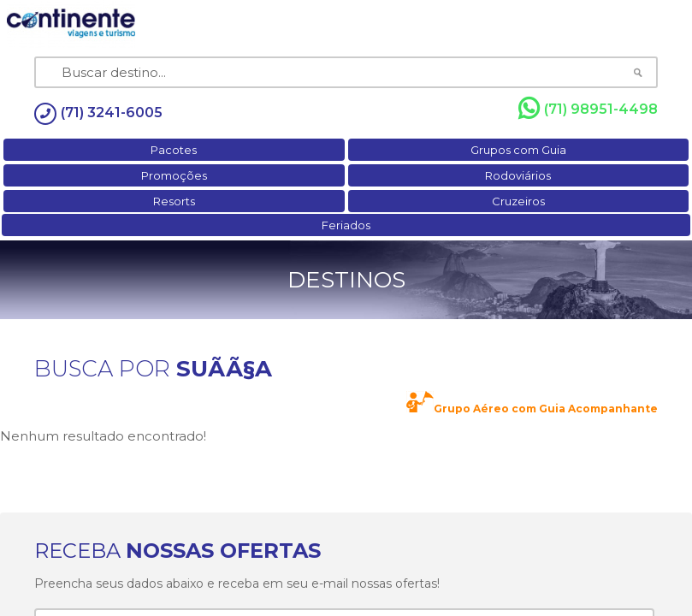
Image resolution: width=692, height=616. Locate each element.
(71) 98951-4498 (588, 109)
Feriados (346, 225)
